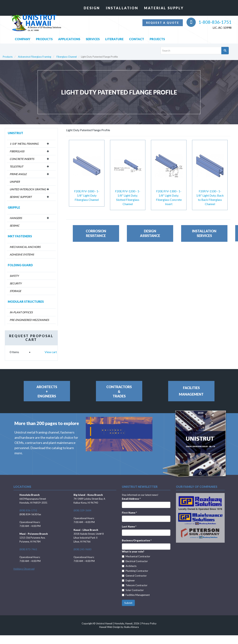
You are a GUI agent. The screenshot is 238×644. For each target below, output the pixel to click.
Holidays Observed (24, 565)
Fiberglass (17, 148)
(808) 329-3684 (82, 507)
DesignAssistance (150, 237)
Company (23, 35)
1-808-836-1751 (209, 22)
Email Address (131, 495)
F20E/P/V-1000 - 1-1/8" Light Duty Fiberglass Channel (87, 192)
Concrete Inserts (22, 155)
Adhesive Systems (22, 251)
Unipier (15, 178)
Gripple (14, 204)
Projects (157, 35)
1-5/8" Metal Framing (24, 140)
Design (92, 8)
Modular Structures (26, 298)
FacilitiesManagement (191, 387)
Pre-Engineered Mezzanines (29, 316)
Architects (129, 562)
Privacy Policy (149, 620)
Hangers (16, 214)
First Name (129, 509)
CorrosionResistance (96, 237)
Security (16, 280)
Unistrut (15, 129)
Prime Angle (18, 170)
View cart (51, 348)
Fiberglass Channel (67, 53)
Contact (137, 35)
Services (93, 35)
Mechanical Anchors (25, 243)
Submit (128, 599)
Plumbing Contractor (135, 567)
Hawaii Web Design (110, 623)
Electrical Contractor (135, 558)
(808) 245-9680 (82, 546)
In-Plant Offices (21, 309)
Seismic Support (21, 193)
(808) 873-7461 (28, 546)
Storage (15, 287)
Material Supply (164, 8)
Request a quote (163, 23)
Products (44, 35)
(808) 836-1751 (28, 507)
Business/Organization (137, 537)
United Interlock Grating (28, 186)
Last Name (129, 523)
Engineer (128, 577)
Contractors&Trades (119, 388)
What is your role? (133, 548)
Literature (114, 35)
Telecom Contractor (135, 582)
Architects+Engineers (47, 388)
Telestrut (16, 163)
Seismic (15, 222)
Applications (69, 35)
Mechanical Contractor (136, 553)
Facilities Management (136, 591)
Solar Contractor (133, 587)
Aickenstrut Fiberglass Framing (35, 53)
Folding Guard (20, 262)
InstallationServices (204, 237)
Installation (122, 8)
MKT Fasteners (20, 233)
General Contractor (134, 572)
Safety (14, 272)
